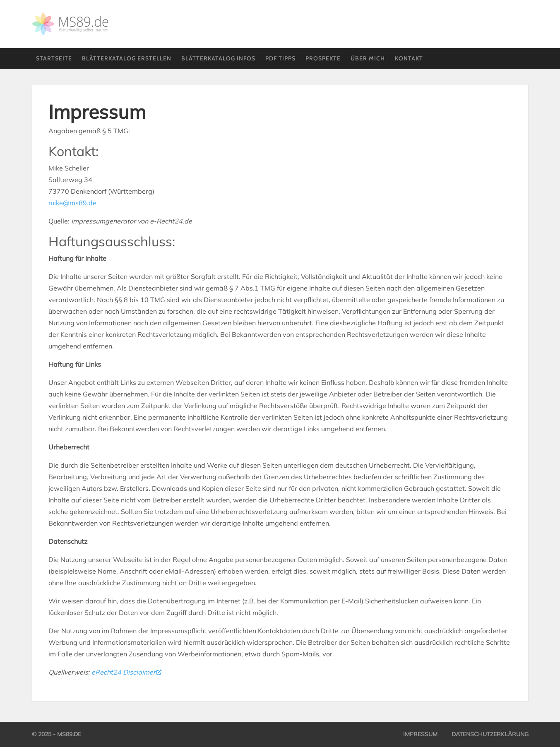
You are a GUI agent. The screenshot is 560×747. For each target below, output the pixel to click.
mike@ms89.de (72, 203)
